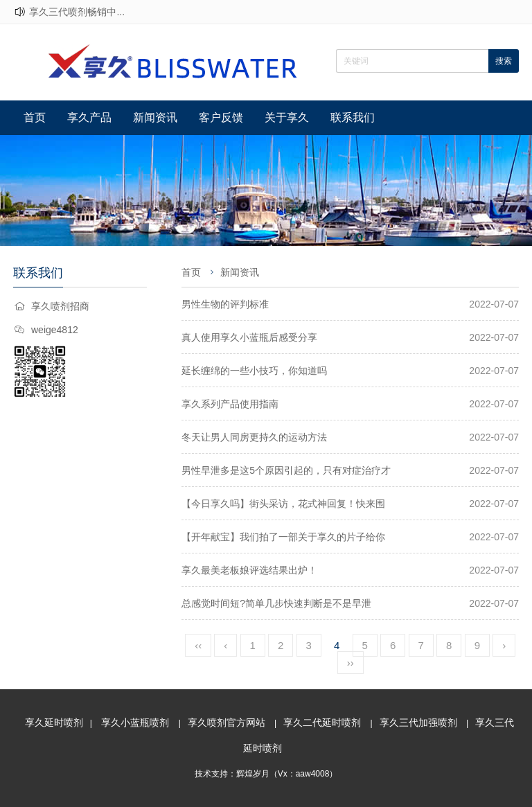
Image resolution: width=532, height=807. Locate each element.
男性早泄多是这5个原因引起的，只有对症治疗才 (286, 470)
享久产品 (89, 117)
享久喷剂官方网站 (227, 722)
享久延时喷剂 (54, 722)
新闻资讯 (155, 117)
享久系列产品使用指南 (230, 404)
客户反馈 (221, 117)
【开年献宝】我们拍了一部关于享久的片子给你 (283, 537)
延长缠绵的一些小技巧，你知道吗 (254, 371)
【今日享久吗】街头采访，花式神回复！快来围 (283, 504)
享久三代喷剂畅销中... (77, 12)
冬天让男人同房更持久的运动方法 (254, 437)
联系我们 (353, 117)
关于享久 (287, 117)
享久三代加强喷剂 (418, 722)
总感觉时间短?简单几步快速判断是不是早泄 (276, 603)
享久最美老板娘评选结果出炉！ (249, 570)
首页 (35, 117)
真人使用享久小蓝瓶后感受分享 (249, 337)
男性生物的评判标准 (225, 304)
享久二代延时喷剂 (322, 722)
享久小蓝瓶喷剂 (135, 722)
